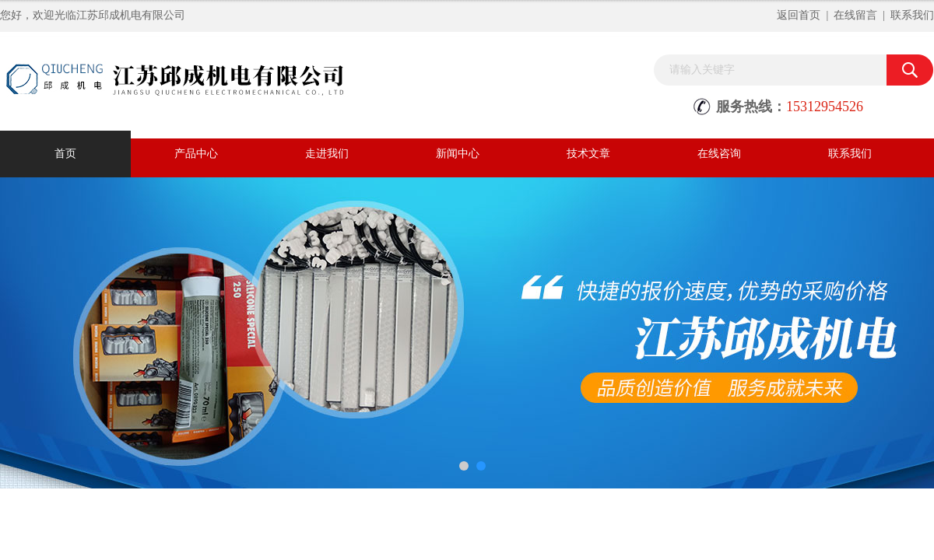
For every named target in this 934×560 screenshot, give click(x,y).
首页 (65, 154)
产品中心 (196, 154)
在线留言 (855, 15)
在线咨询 (719, 154)
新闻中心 (458, 154)
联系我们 (912, 15)
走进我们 (327, 154)
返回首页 (799, 15)
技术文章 (588, 154)
